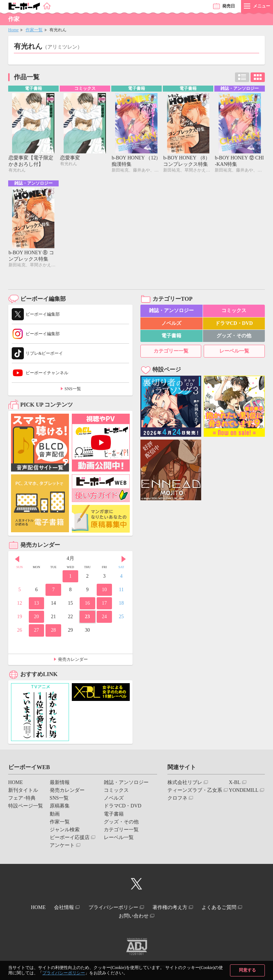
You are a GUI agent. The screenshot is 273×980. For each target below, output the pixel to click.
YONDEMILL (244, 792)
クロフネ (177, 800)
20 (37, 618)
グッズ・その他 (234, 337)
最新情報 (60, 784)
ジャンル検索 (65, 831)
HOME (15, 784)
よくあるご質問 (227, 908)
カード (258, 77)
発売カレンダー (73, 661)
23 (87, 618)
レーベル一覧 (234, 352)
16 (87, 605)
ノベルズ (171, 325)
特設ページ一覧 (26, 808)
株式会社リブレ (185, 784)
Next (124, 561)
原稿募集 (60, 808)
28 (53, 632)
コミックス (234, 312)
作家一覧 (34, 30)
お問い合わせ (134, 914)
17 (104, 605)
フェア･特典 (22, 800)
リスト (242, 77)
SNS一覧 (73, 391)
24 (104, 618)
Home (13, 30)
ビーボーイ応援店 (70, 839)
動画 (55, 815)
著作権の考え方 (174, 908)
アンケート (62, 847)
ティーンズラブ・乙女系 (195, 792)
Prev (17, 561)
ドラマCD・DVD (234, 325)
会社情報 (60, 908)
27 (37, 632)
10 (104, 591)
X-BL (235, 784)
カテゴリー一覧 (171, 352)
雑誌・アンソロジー (171, 312)
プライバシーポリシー (64, 973)
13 (37, 605)
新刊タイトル (23, 792)
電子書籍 (171, 337)
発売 (229, 6)
